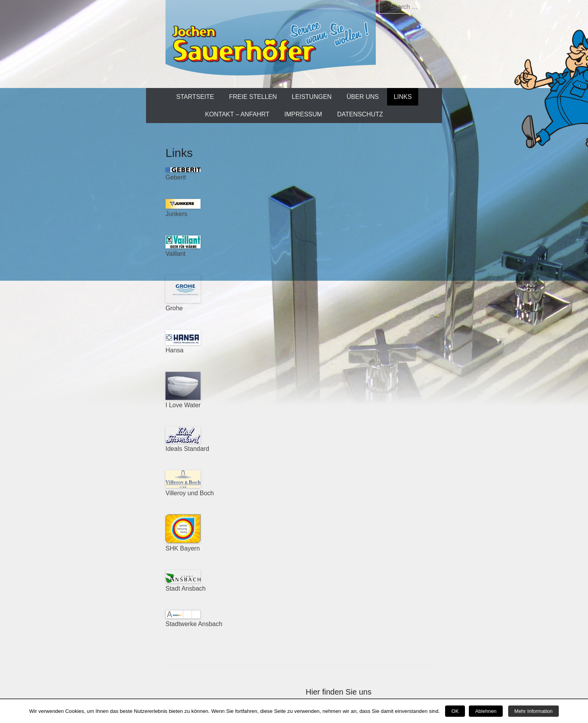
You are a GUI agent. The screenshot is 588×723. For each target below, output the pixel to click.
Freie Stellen (253, 97)
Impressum (303, 114)
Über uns (363, 97)
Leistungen (312, 97)
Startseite (195, 97)
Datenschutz (360, 114)
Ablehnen (486, 711)
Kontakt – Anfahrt (237, 114)
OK (455, 711)
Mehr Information (533, 711)
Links (403, 97)
